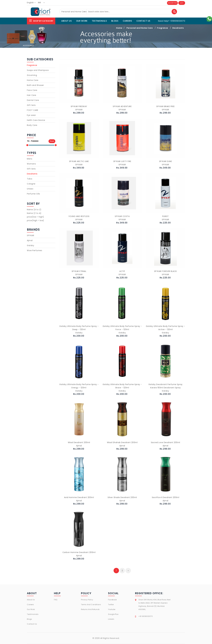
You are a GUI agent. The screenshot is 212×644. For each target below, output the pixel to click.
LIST (182, 3)
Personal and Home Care (140, 28)
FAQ (56, 600)
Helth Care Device (36, 120)
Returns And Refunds (90, 609)
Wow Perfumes (34, 250)
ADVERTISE (172, 3)
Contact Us (32, 624)
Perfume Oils (33, 194)
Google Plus (113, 614)
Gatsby (30, 245)
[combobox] (32, 3)
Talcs (30, 179)
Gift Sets (31, 105)
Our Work (31, 609)
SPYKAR (30, 235)
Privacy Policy (87, 600)
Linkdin (111, 619)
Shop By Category (41, 21)
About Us (31, 600)
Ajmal (30, 240)
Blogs (29, 619)
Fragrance (163, 28)
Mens (30, 159)
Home (119, 28)
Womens (31, 164)
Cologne (31, 184)
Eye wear (31, 115)
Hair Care (32, 95)
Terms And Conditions (91, 605)
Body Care (32, 125)
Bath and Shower (35, 85)
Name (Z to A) (34, 213)
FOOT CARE (33, 110)
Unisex (30, 189)
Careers (30, 605)
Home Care (33, 80)
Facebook (112, 600)
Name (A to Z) (34, 210)
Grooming (32, 75)
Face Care (32, 90)
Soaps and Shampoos (38, 70)
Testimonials (33, 614)
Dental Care (33, 100)
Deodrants (178, 28)
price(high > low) (35, 220)
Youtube (112, 609)
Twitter (111, 605)
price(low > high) (35, 217)
